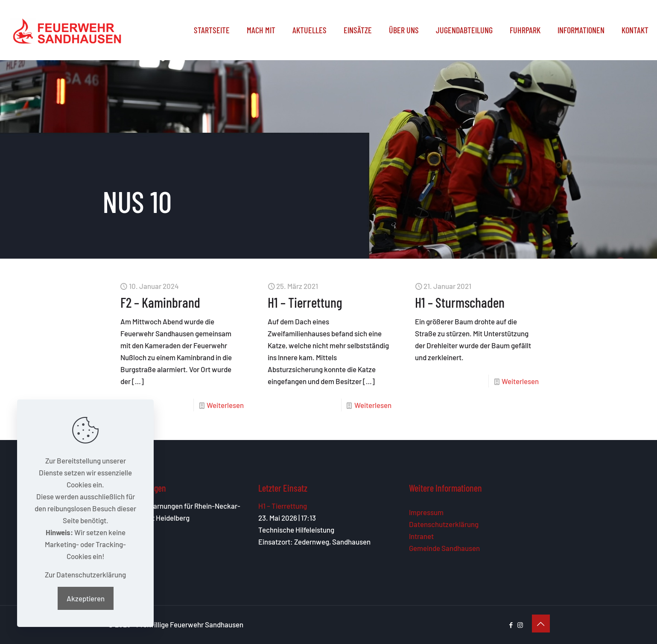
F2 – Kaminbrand (160, 302)
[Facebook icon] (511, 625)
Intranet (421, 536)
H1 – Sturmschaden (460, 302)
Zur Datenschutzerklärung (85, 574)
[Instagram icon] (520, 625)
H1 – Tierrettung (305, 302)
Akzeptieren (86, 598)
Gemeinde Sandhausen (444, 548)
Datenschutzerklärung (444, 524)
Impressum (426, 512)
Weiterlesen (225, 405)
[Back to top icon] (541, 624)
